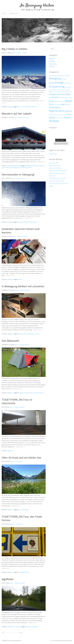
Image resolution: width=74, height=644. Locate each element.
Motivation (52, 66)
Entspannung (17, 166)
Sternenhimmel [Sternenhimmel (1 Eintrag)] (57, 115)
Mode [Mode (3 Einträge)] (69, 101)
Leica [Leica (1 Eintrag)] (61, 101)
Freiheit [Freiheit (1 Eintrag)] (60, 90)
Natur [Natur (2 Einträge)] (64, 104)
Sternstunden (33, 222)
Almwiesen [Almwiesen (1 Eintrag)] (51, 76)
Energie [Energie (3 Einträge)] (59, 83)
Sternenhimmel (37, 393)
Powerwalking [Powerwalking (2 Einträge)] (55, 107)
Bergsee (20, 393)
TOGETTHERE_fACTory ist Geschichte (58, 178)
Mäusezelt (26, 393)
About (4, 13)
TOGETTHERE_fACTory (24, 572)
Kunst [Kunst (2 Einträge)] (51, 101)
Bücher (20, 279)
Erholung (42, 166)
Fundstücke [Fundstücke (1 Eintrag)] (64, 90)
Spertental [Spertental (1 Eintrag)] (51, 115)
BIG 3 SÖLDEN (22, 107)
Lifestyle (52, 641)
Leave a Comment (22, 53)
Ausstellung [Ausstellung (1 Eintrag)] (56, 76)
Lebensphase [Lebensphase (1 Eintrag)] (57, 101)
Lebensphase (31, 334)
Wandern (29, 168)
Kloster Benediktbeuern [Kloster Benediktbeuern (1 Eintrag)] (63, 98)
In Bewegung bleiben (37, 5)
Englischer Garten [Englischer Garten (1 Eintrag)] (68, 83)
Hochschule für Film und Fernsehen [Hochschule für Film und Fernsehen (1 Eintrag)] (61, 92)
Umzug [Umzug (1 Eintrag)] (57, 118)
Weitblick (34, 107)
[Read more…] (41, 162)
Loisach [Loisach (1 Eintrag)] (64, 101)
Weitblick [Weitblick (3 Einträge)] (54, 121)
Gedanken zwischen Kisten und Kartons (58, 171)
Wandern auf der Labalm (17, 114)
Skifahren (29, 107)
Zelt (43, 393)
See (19, 510)
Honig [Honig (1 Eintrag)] (70, 92)
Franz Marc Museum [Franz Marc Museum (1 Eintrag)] (53, 90)
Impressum (13, 13)
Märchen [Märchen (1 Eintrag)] (54, 105)
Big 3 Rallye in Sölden (14, 49)
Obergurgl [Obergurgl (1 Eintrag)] (68, 105)
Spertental (23, 168)
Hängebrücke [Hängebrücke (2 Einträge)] (55, 94)
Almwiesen (29, 627)
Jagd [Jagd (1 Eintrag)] (50, 98)
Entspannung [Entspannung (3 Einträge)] (57, 86)
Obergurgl (21, 222)
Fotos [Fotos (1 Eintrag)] (70, 87)
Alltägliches (10, 279)
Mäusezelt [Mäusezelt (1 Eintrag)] (59, 105)
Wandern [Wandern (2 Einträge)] (68, 117)
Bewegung (10, 107)
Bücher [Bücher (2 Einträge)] (52, 83)
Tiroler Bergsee (25, 510)
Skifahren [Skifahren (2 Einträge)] (68, 111)
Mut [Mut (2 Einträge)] (51, 104)
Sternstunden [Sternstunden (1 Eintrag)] (63, 115)
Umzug (37, 334)
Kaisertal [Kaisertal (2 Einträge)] (55, 97)
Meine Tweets (53, 154)
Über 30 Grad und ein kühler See (21, 458)
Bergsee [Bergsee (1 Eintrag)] (68, 76)
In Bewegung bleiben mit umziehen (23, 286)
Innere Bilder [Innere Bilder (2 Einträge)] (66, 94)
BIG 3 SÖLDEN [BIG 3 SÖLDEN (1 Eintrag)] (64, 79)
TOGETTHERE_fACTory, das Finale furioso (58, 183)
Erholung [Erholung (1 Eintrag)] (66, 87)
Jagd (34, 627)
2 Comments (19, 461)
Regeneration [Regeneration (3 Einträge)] (57, 111)
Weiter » (21, 633)
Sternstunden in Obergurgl (18, 174)
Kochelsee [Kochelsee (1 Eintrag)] (70, 98)
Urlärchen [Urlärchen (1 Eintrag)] (61, 118)
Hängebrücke (16, 168)
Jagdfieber (8, 579)
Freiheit (25, 334)
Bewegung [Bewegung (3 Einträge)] (55, 78)
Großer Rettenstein (7, 168)
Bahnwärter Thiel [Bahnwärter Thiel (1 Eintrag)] (62, 76)
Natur (31, 393)
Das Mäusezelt (10, 341)
